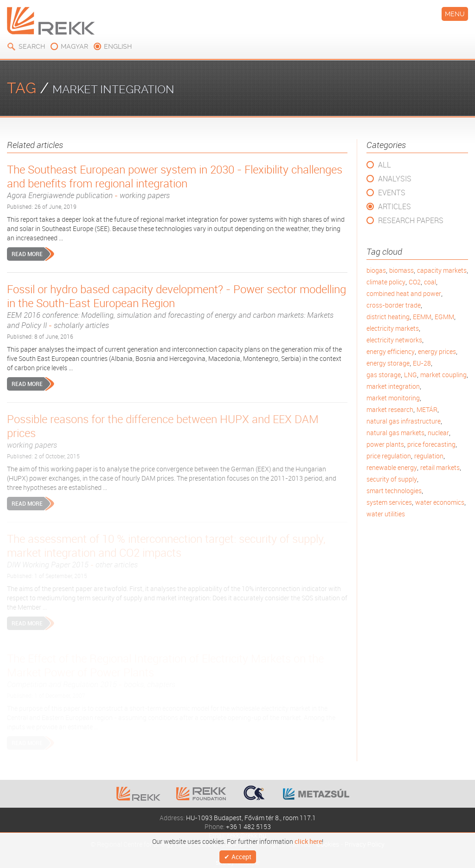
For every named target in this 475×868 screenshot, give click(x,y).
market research (390, 409)
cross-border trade (394, 305)
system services (389, 502)
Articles (395, 206)
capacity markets (442, 270)
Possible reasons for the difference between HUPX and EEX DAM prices (177, 431)
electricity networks (394, 340)
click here (308, 839)
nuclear (438, 433)
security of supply (392, 479)
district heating (388, 317)
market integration (393, 386)
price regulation (389, 456)
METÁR (427, 409)
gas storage (384, 375)
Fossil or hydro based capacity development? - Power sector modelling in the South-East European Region (177, 306)
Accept (241, 855)
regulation (429, 456)
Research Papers (411, 220)
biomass (401, 270)
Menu (455, 14)
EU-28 (422, 363)
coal (430, 282)
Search (32, 46)
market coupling (443, 375)
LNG (411, 375)
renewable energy (392, 467)
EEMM (422, 317)
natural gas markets (395, 433)
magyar (74, 46)
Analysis (395, 179)
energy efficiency (391, 351)
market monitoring (393, 398)
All (385, 165)
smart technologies (394, 491)
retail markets (440, 467)
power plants (385, 444)
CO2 (415, 282)
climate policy (386, 282)
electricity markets (393, 328)
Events (392, 193)
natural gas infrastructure (404, 421)
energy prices (437, 351)
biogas (376, 270)
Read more (27, 254)
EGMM (444, 317)
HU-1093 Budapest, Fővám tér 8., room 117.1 (251, 818)
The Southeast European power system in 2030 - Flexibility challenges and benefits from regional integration (177, 181)
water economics (440, 502)
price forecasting (431, 444)
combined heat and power (404, 293)
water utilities (386, 514)
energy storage (388, 363)
